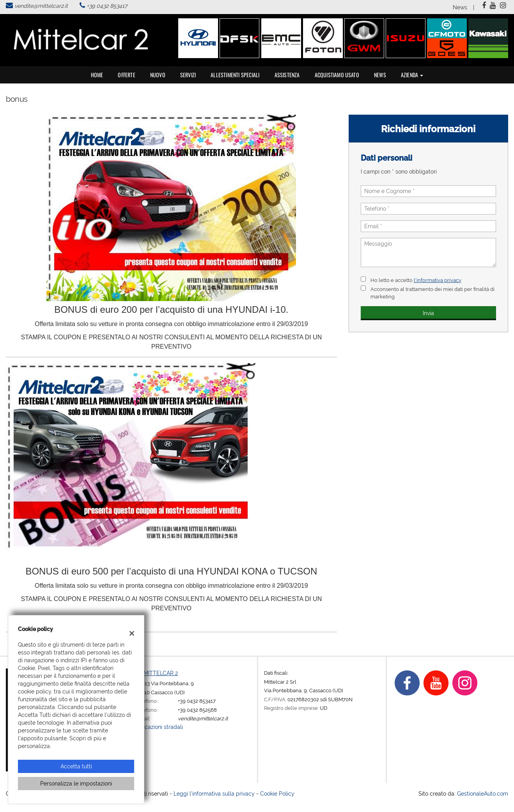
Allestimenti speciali (235, 75)
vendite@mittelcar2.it (41, 6)
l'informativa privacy (438, 280)
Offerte (126, 75)
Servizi (188, 75)
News (460, 7)
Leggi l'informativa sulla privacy (214, 794)
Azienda (412, 75)
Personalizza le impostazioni (76, 784)
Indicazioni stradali (159, 727)
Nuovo (158, 75)
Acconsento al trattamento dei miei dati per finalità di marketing (432, 293)
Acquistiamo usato (337, 75)
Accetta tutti (76, 766)
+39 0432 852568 (197, 710)
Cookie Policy (277, 794)
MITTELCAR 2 (161, 673)
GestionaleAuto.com (483, 794)
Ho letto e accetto (416, 280)
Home (97, 75)
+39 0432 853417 (107, 6)
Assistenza (287, 75)
